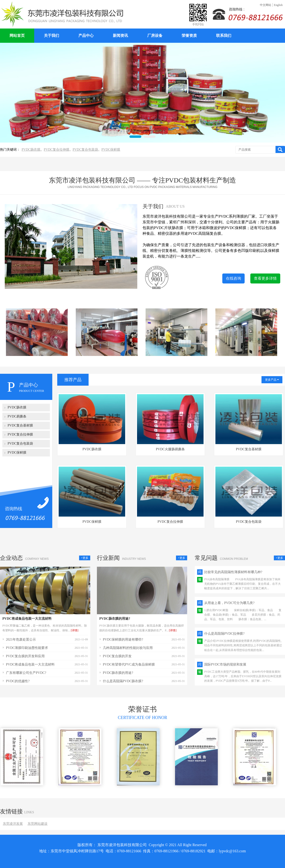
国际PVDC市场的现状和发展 (225, 664)
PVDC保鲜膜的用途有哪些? (123, 640)
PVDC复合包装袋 (85, 150)
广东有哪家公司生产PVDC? (26, 673)
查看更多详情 (265, 278)
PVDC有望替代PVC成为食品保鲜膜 (129, 664)
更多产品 (272, 380)
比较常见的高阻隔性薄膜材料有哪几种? (233, 572)
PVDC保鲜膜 (111, 150)
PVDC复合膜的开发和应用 (25, 656)
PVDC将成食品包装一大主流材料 (27, 619)
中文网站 (266, 5)
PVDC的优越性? (18, 681)
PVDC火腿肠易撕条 (170, 449)
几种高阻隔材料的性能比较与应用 (128, 648)
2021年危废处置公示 (21, 640)
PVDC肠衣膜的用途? (115, 619)
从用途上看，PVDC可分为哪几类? (229, 603)
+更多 (85, 558)
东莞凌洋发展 (13, 824)
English (278, 5)
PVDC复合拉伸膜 (56, 150)
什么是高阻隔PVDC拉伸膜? (224, 634)
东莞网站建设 (38, 824)
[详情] (75, 630)
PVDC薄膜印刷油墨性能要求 (27, 648)
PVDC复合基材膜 (249, 449)
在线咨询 (233, 278)
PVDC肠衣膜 (31, 150)
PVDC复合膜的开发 (117, 656)
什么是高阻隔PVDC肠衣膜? (123, 681)
